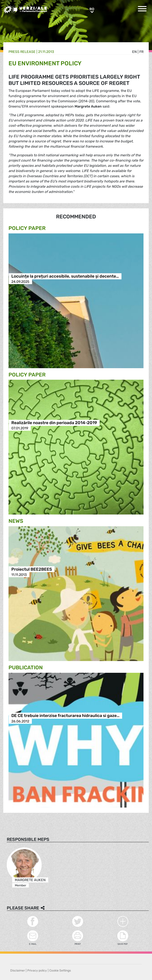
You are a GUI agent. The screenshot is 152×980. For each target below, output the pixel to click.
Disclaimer (18, 971)
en (134, 52)
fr (141, 52)
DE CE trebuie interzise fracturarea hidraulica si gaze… (65, 716)
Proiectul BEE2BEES (32, 569)
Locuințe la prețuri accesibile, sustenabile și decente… (65, 276)
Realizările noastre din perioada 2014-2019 (54, 423)
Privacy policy (37, 971)
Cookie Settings (60, 971)
